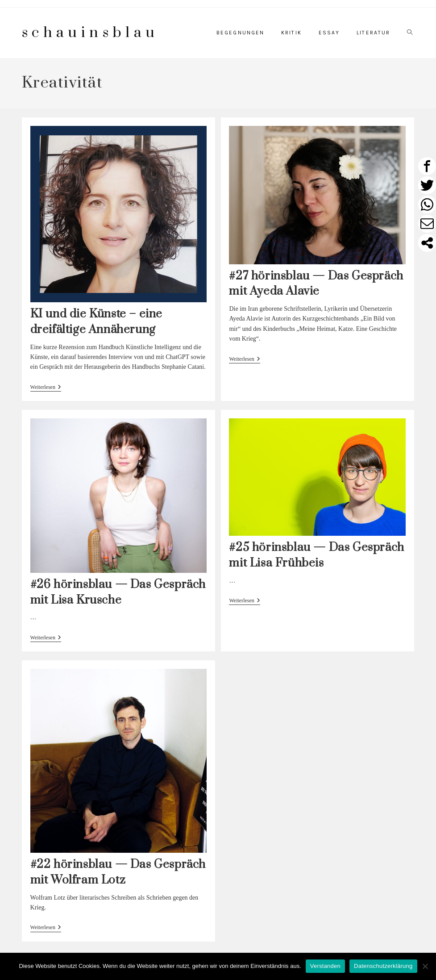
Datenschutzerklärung (383, 966)
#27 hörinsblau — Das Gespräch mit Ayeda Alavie (316, 284)
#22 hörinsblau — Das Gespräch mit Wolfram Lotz (118, 872)
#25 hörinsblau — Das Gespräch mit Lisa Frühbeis (316, 555)
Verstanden (325, 966)
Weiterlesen (46, 388)
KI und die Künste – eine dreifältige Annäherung (96, 322)
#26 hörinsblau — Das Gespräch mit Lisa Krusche (118, 592)
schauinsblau (90, 33)
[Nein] (425, 966)
